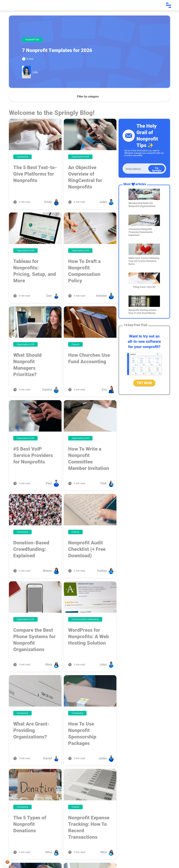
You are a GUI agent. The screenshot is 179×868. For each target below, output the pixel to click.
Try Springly (157, 169)
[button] (7, 862)
